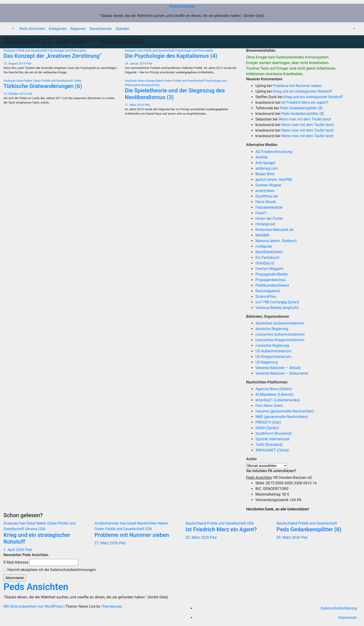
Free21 (261, 213)
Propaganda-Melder (272, 274)
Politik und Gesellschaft (32, 50)
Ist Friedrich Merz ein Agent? (305, 102)
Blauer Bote (265, 174)
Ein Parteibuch (267, 258)
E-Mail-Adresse (16, 562)
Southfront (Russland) (273, 433)
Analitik (262, 157)
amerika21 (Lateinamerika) (278, 400)
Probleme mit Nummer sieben (297, 86)
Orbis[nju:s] (265, 263)
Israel (132, 523)
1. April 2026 (14, 550)
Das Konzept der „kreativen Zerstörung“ (53, 56)
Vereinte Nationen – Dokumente (282, 373)
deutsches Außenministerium (280, 323)
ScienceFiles (266, 297)
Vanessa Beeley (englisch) (277, 308)
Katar (32, 523)
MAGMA (262, 235)
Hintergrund (265, 224)
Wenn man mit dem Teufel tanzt (305, 119)
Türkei (77, 81)
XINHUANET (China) (272, 450)
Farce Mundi (266, 202)
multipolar (264, 246)
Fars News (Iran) (269, 406)
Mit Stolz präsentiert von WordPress (34, 606)
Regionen (78, 29)
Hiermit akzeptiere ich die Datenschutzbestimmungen (50, 570)
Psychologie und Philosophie (67, 50)
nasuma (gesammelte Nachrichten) (284, 411)
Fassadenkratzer (269, 207)
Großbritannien (107, 523)
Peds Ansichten (182, 6)
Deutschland (196, 523)
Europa (151, 81)
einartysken (265, 191)
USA (157, 85)
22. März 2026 (198, 537)
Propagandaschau (270, 280)
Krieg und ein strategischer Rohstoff (302, 91)
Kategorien (58, 29)
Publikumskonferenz (272, 285)
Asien (20, 81)
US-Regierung (266, 362)
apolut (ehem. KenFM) (274, 180)
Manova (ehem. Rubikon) (276, 241)
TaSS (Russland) (269, 445)
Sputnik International (272, 439)
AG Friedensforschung (274, 152)
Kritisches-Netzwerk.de (274, 230)
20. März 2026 (289, 537)
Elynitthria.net (267, 196)
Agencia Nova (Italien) (274, 389)
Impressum (348, 618)
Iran (141, 50)
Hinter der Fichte (269, 219)
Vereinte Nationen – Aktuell (278, 368)
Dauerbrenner (101, 29)
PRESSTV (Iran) (268, 422)
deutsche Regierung (272, 329)
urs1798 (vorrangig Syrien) (277, 302)
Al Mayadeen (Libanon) (274, 394)
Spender (122, 29)
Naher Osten (33, 81)
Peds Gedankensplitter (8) (301, 108)
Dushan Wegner (268, 185)
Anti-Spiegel (265, 163)
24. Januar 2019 (136, 63)
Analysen (10, 50)
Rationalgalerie (268, 291)
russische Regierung (272, 345)
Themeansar (111, 606)
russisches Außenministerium (280, 334)
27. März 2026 (107, 543)
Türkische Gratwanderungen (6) (43, 86)
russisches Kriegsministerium (280, 340)
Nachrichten (148, 523)
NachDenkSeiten (269, 252)
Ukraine (32, 529)
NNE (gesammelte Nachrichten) (282, 417)
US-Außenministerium (273, 351)
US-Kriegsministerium (273, 357)
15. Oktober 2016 (15, 94)
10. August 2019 (15, 63)
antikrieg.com (267, 168)
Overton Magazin (269, 269)
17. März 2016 (135, 105)
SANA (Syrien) (267, 428)
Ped (28, 63)
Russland (148, 85)
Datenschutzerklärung (339, 608)
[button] (12, 29)
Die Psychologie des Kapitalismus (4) (171, 56)
